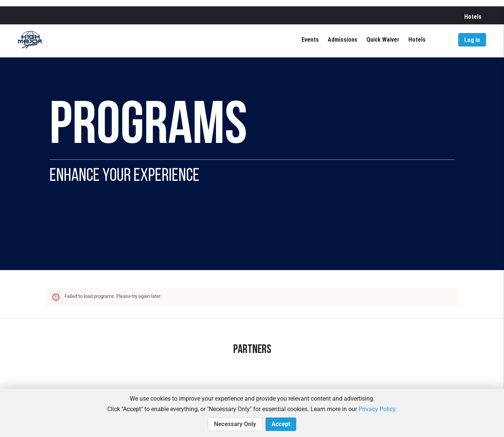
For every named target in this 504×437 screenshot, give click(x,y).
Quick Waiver (383, 40)
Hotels (473, 17)
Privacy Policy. (378, 409)
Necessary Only (235, 424)
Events (310, 40)
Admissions (343, 40)
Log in (472, 40)
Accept (281, 424)
